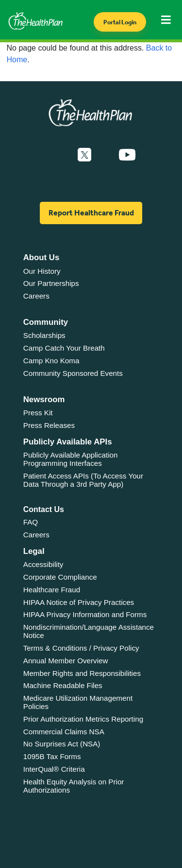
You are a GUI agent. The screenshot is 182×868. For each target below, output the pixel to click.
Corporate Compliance (60, 577)
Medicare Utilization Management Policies (78, 702)
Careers (36, 296)
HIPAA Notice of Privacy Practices (79, 602)
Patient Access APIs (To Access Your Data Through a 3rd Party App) (83, 480)
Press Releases (49, 425)
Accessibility (43, 564)
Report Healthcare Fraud (91, 213)
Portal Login (120, 22)
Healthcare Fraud (52, 590)
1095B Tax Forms (52, 756)
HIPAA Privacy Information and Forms (85, 614)
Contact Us (44, 509)
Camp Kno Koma (51, 361)
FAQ (31, 522)
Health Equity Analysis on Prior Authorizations (74, 786)
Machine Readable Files (63, 685)
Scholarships (44, 335)
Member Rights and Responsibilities (82, 673)
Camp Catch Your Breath (64, 348)
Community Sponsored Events (73, 373)
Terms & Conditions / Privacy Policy (81, 648)
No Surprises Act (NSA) (62, 744)
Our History (42, 271)
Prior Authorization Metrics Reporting (83, 719)
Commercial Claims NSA (64, 732)
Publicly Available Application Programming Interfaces (71, 459)
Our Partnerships (51, 283)
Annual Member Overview (66, 661)
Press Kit (38, 413)
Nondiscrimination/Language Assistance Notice (89, 631)
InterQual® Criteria (54, 769)
